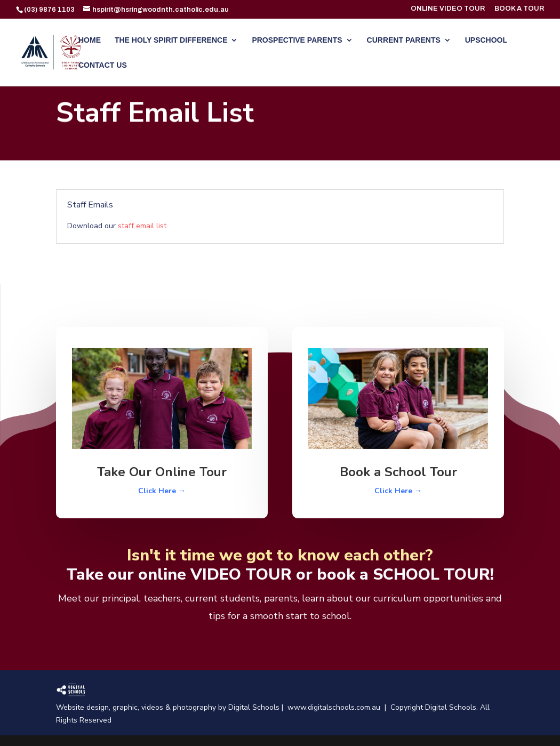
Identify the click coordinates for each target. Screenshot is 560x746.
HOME (90, 40)
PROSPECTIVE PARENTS (297, 40)
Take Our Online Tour (162, 472)
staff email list (142, 226)
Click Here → (162, 491)
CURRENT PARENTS (404, 40)
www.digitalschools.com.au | (339, 707)
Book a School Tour (398, 472)
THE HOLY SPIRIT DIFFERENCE (171, 40)
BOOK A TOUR (519, 9)
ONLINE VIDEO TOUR (448, 9)
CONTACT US (103, 65)
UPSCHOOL (486, 40)
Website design (82, 707)
